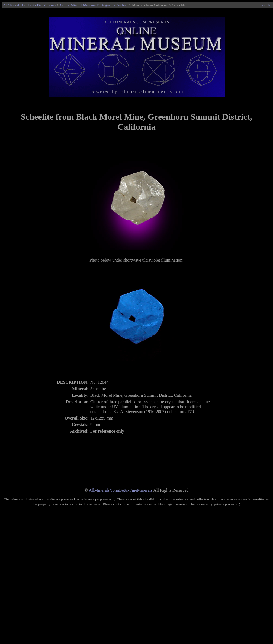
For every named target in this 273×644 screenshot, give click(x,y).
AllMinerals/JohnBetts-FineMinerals (30, 5)
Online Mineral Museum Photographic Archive (94, 5)
